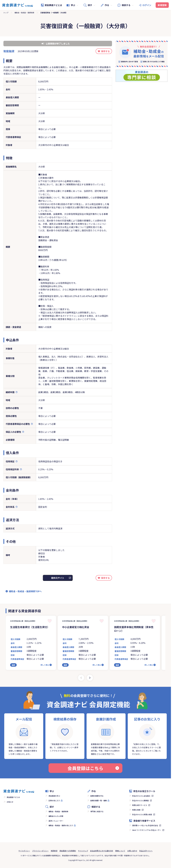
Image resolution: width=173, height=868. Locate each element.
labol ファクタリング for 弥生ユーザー (147, 830)
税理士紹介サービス (140, 805)
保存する (105, 51)
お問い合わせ (132, 851)
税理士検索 (136, 810)
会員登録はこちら (93, 768)
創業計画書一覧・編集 (99, 800)
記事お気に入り (54, 800)
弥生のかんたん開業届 (140, 800)
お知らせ (10, 802)
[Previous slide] (81, 678)
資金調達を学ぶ (54, 796)
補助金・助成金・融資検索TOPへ (25, 591)
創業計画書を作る (97, 796)
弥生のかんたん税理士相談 (142, 814)
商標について (120, 851)
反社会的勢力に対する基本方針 (102, 851)
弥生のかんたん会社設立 (141, 796)
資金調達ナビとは (51, 5)
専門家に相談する (97, 811)
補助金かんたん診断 (56, 816)
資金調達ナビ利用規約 (68, 851)
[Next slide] (90, 678)
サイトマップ (83, 851)
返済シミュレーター (56, 821)
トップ (6, 13)
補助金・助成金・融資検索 (24, 13)
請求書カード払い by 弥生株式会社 (145, 825)
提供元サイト (58, 578)
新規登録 (162, 5)
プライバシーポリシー (40, 851)
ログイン (147, 5)
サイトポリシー (24, 851)
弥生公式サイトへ (146, 851)
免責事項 (54, 851)
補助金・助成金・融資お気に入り (61, 825)
